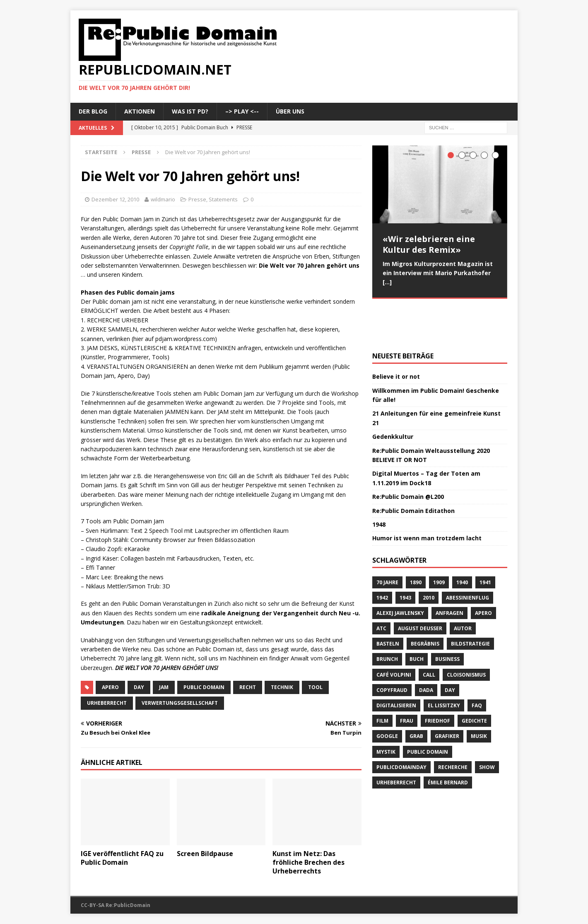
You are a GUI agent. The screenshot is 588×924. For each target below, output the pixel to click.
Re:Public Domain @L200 (408, 454)
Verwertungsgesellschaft (180, 703)
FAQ (477, 662)
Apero (110, 687)
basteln (388, 601)
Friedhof (437, 678)
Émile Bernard (448, 739)
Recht (248, 687)
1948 (379, 481)
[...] (387, 282)
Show (487, 724)
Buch (417, 616)
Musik (479, 693)
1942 (382, 555)
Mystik (386, 709)
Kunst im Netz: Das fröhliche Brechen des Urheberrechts (308, 862)
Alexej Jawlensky (400, 570)
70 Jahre (387, 539)
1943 (405, 555)
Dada (426, 647)
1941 (485, 539)
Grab (416, 693)
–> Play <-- (242, 111)
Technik (282, 687)
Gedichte (474, 678)
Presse (197, 199)
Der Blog (93, 111)
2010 (429, 555)
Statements (223, 199)
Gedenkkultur (393, 394)
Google (387, 693)
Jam (164, 687)
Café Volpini (394, 632)
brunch (387, 616)
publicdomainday (401, 724)
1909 (439, 539)
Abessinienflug (468, 555)
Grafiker (447, 693)
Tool (315, 687)
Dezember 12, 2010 (115, 199)
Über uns (290, 111)
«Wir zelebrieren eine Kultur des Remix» (429, 244)
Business (447, 616)
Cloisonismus (466, 632)
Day (139, 687)
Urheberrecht (107, 703)
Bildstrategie (470, 601)
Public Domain (204, 687)
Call (429, 632)
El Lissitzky (444, 662)
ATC (381, 585)
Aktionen (140, 111)
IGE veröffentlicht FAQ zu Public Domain (122, 858)
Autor (463, 585)
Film (382, 678)
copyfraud (392, 647)
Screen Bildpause (205, 854)
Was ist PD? (190, 111)
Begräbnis (425, 601)
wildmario (163, 199)
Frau (407, 678)
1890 (416, 539)
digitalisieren (396, 662)
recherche (453, 724)
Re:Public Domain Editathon (413, 468)
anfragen (449, 570)
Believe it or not (396, 334)
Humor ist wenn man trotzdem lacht (427, 495)
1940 (462, 539)
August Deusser (420, 585)
